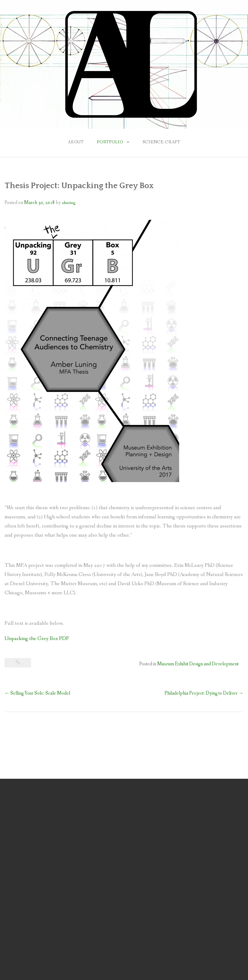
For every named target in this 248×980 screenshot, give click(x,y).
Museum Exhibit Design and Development (198, 664)
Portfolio (110, 142)
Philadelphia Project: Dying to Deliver (204, 693)
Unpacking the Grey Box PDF (37, 639)
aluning (69, 203)
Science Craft (161, 142)
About (76, 142)
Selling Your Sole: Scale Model (37, 693)
